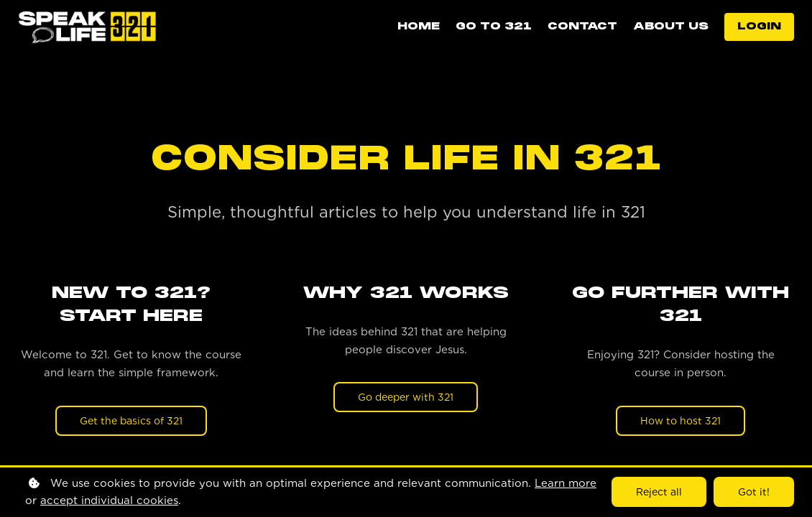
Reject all (659, 492)
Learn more (566, 483)
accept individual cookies (109, 500)
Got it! (754, 492)
